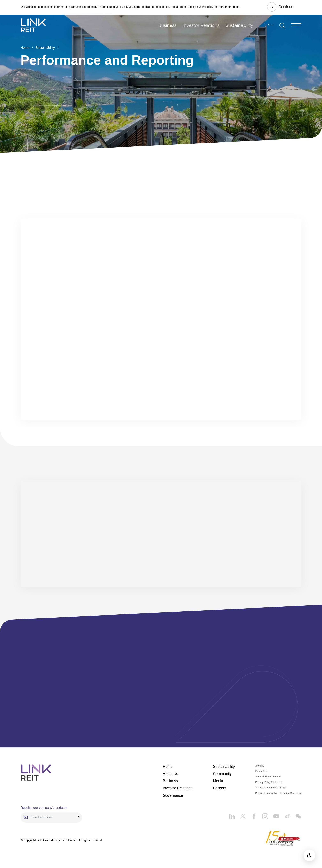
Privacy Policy (204, 7)
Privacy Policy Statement (269, 782)
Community (222, 774)
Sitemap (260, 766)
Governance (173, 796)
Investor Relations (201, 28)
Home (25, 48)
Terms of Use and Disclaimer (271, 788)
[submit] (78, 818)
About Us (170, 774)
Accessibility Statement (268, 777)
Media (218, 781)
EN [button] (268, 27)
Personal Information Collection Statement (278, 793)
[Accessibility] (307, 853)
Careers (220, 788)
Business (167, 28)
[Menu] (296, 27)
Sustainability (239, 28)
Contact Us (261, 771)
